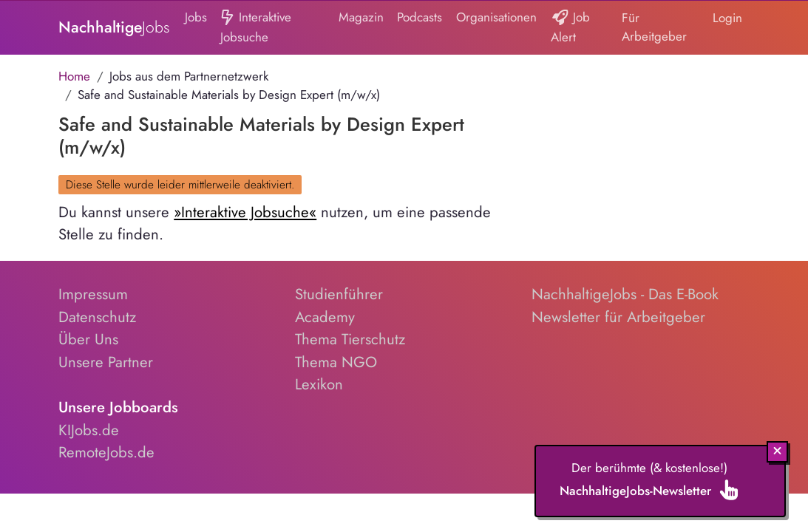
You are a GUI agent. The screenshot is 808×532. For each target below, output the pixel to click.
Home (74, 76)
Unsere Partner (106, 362)
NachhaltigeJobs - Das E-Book (625, 294)
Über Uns (88, 339)
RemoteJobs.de (106, 452)
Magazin (361, 17)
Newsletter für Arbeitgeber (618, 317)
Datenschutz (97, 317)
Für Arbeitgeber (654, 27)
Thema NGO (336, 362)
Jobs (196, 17)
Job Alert (571, 27)
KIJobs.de (89, 430)
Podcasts (420, 17)
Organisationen (496, 17)
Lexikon (319, 384)
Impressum (93, 294)
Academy (325, 317)
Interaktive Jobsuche (255, 27)
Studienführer (339, 294)
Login (727, 18)
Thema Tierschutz (350, 339)
